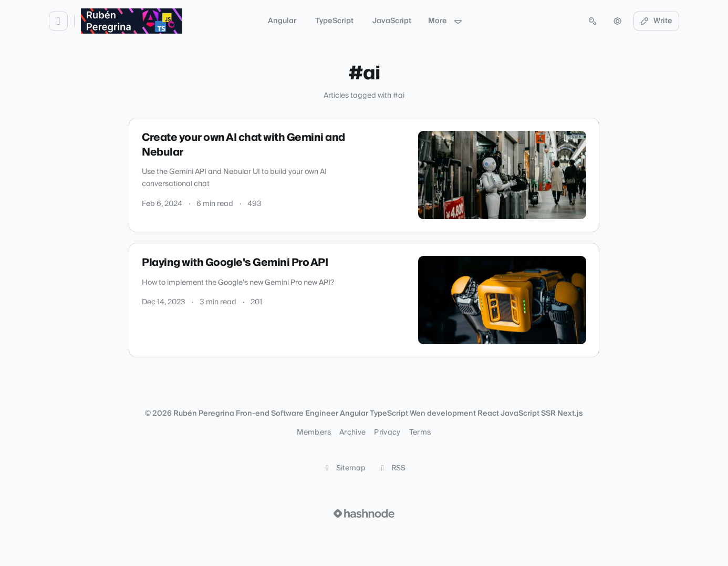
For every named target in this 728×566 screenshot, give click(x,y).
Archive (352, 433)
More (445, 21)
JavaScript (392, 21)
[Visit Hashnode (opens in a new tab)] (364, 513)
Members (314, 433)
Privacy (387, 433)
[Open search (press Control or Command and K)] (592, 21)
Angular (282, 21)
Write (657, 21)
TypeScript (334, 21)
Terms (420, 433)
